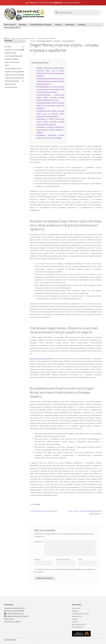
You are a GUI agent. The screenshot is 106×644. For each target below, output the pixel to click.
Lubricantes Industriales (15, 81)
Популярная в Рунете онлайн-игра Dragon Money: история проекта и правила (50, 130)
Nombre (38, 559)
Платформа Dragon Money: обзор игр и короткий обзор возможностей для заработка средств (50, 81)
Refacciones (70, 25)
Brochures (23, 25)
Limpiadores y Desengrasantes (15, 72)
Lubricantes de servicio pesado (15, 75)
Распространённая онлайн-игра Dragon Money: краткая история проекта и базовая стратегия (50, 97)
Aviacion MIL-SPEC (11, 53)
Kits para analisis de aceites (13, 69)
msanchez (57, 41)
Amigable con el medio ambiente (15, 50)
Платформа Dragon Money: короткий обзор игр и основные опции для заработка (50, 105)
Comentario (39, 542)
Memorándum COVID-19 (13, 28)
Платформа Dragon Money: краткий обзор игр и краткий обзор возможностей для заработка (50, 113)
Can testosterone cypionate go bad (44, 511)
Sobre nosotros (10, 25)
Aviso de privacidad (78, 627)
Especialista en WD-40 (11, 59)
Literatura (82, 25)
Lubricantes (15, 47)
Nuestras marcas (77, 616)
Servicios (58, 25)
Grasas (7, 65)
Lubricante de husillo (11, 87)
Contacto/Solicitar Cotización (41, 25)
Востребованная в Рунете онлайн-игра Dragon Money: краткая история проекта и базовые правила (50, 89)
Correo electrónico (64, 559)
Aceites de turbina (10, 84)
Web (80, 559)
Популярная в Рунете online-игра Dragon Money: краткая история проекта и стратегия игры (50, 121)
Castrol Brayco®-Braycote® (14, 56)
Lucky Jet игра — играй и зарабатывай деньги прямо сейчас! (85, 512)
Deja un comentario (68, 41)
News (13, 38)
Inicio (8, 38)
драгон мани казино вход (39, 358)
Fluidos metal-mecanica (12, 62)
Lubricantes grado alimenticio (15, 78)
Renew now (58, 3)
